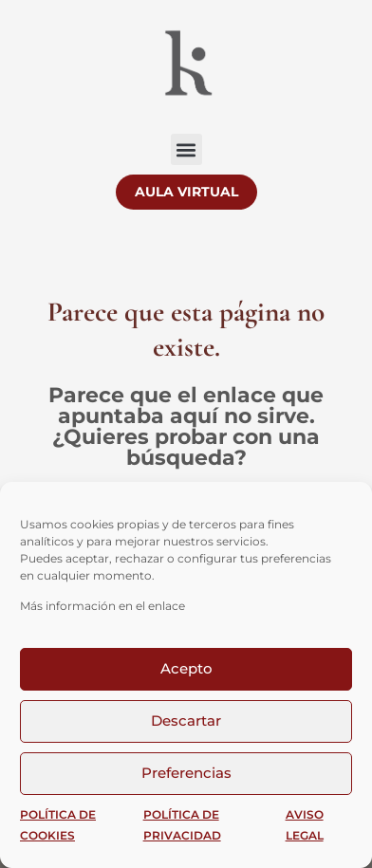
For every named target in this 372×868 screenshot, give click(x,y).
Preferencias (186, 773)
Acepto (186, 668)
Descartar (186, 720)
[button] (186, 149)
